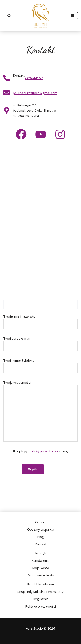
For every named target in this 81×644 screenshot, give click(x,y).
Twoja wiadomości (40, 411)
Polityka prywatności (40, 606)
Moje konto (41, 568)
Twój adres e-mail (40, 344)
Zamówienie (40, 560)
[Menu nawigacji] (73, 16)
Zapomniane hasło (40, 575)
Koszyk (41, 553)
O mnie (40, 522)
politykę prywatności (43, 451)
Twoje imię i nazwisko (40, 322)
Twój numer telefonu (40, 366)
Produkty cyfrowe (40, 584)
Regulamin (40, 599)
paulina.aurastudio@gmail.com (35, 93)
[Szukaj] (9, 16)
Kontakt (41, 544)
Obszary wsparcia (41, 529)
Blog (40, 537)
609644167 (34, 78)
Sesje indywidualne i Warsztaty (40, 592)
